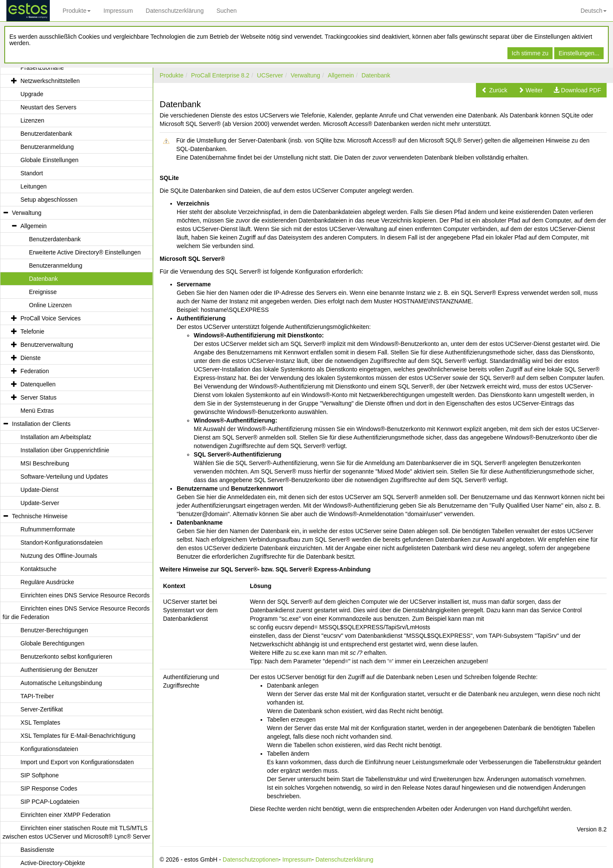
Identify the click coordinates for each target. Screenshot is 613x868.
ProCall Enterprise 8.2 (220, 75)
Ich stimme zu (530, 53)
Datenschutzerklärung (175, 11)
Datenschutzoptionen (251, 859)
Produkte (77, 11)
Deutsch (594, 11)
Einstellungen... (579, 53)
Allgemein (341, 75)
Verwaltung (305, 75)
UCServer (270, 75)
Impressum (118, 11)
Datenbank (376, 75)
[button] (494, 90)
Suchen (226, 11)
